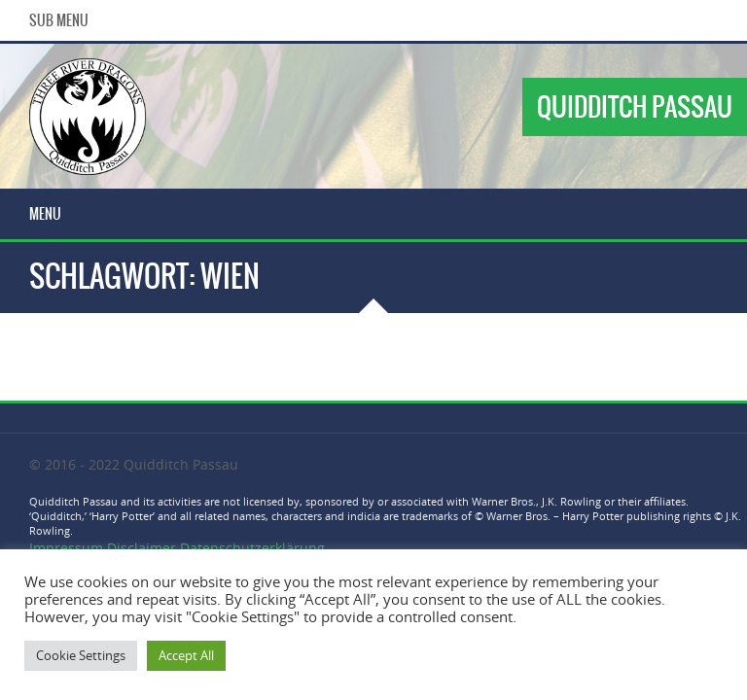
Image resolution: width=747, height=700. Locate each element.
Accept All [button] (186, 655)
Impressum (68, 548)
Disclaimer (142, 548)
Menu (45, 214)
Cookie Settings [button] (81, 655)
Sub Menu (59, 20)
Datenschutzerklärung (252, 548)
